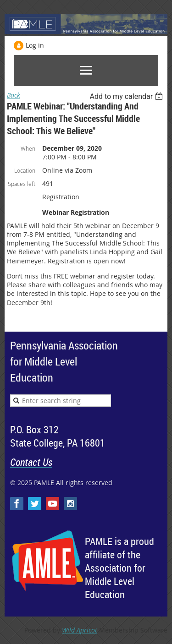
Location (25, 170)
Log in (35, 45)
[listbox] (127, 96)
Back (14, 95)
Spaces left (22, 184)
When (28, 148)
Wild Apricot (80, 630)
